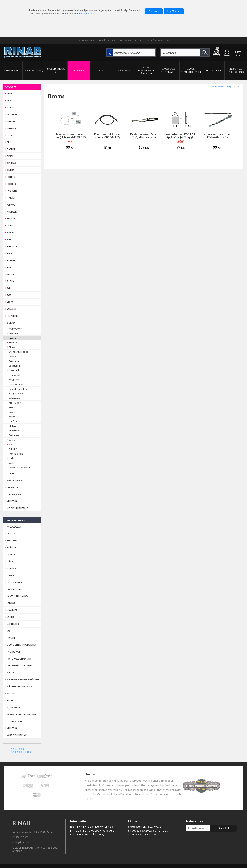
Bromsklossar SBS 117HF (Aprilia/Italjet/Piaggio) (180, 135)
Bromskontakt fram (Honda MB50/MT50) (107, 135)
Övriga (229, 86)
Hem (214, 86)
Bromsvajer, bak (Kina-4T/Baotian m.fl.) (217, 135)
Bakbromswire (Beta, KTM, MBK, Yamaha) (144, 135)
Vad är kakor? (86, 14)
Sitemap (17, 851)
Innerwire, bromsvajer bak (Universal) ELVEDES (70, 135)
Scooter (221, 86)
